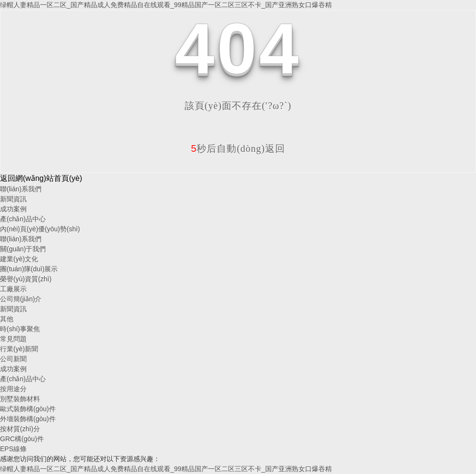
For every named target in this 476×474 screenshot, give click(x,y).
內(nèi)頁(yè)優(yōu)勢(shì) (40, 229)
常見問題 (13, 339)
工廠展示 (13, 289)
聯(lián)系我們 (21, 189)
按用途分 (13, 389)
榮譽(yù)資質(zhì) (26, 279)
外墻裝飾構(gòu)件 (28, 419)
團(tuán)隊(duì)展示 (29, 269)
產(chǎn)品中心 (23, 219)
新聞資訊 (13, 199)
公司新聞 (13, 359)
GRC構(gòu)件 (22, 439)
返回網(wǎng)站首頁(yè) (41, 178)
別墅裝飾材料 (20, 399)
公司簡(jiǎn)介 (21, 299)
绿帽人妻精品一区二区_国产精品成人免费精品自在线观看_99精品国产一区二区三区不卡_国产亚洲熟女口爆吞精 (166, 5)
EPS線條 (13, 449)
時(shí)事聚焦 (20, 329)
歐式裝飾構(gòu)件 (28, 409)
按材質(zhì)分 (20, 429)
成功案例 (13, 209)
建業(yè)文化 (19, 259)
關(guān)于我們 (23, 249)
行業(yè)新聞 (19, 349)
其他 (7, 319)
